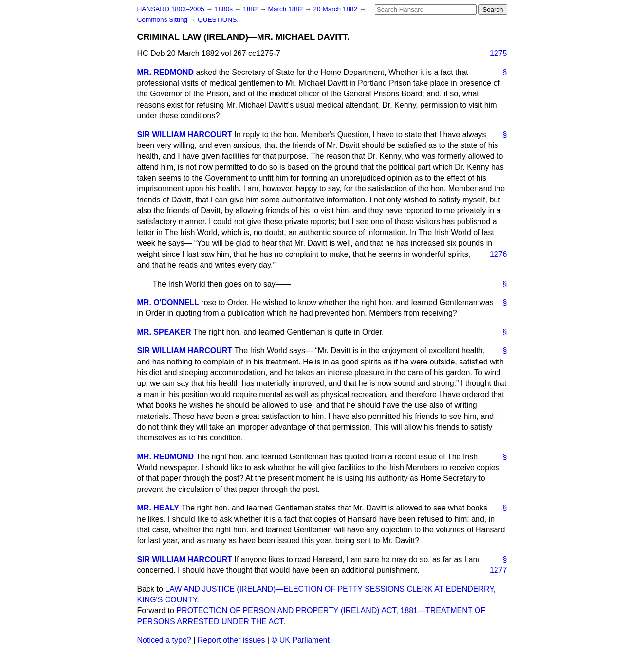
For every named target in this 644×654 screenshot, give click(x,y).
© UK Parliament (301, 640)
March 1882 (287, 9)
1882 (251, 9)
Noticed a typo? (164, 640)
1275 (498, 53)
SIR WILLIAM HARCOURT (185, 135)
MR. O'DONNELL (168, 302)
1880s (225, 9)
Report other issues (231, 640)
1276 (498, 254)
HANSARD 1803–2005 (171, 9)
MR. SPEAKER (164, 332)
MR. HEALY (158, 508)
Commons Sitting (163, 20)
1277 (498, 570)
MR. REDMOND (166, 72)
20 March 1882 (336, 9)
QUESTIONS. (218, 20)
